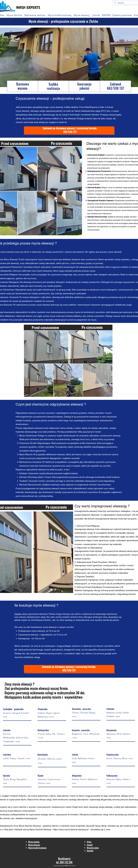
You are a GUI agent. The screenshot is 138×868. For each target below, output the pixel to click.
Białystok (111, 713)
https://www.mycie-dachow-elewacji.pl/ (71, 829)
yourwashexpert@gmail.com (64, 866)
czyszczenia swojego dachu (42, 814)
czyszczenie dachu (18, 800)
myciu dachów (20, 807)
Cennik (18, 614)
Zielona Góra (22, 738)
